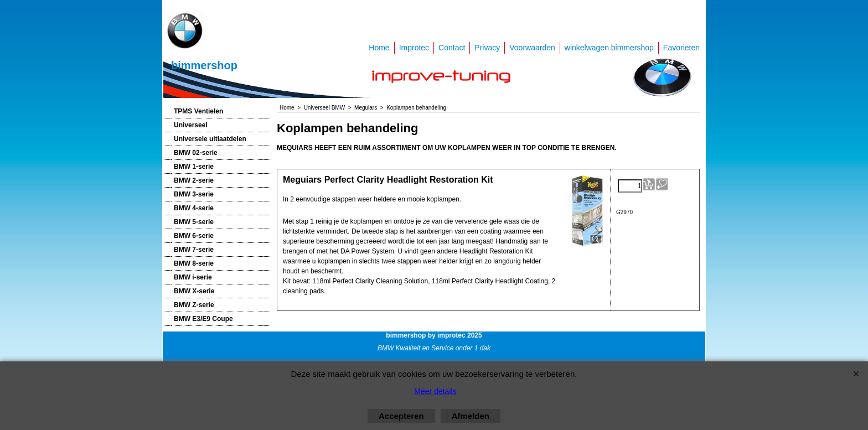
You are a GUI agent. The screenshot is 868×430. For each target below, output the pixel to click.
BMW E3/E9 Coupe (203, 319)
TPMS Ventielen (198, 111)
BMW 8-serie (194, 263)
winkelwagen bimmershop (609, 48)
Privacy (487, 48)
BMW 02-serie (196, 153)
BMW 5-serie (194, 222)
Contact (452, 48)
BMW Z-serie (194, 305)
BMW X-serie (194, 291)
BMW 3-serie (194, 194)
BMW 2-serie (194, 180)
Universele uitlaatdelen (210, 139)
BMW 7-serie (194, 250)
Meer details (435, 391)
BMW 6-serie (194, 236)
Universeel (191, 125)
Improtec (414, 48)
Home (379, 48)
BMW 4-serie (194, 208)
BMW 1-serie (194, 167)
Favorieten (681, 48)
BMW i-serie (193, 277)
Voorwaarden (532, 48)
